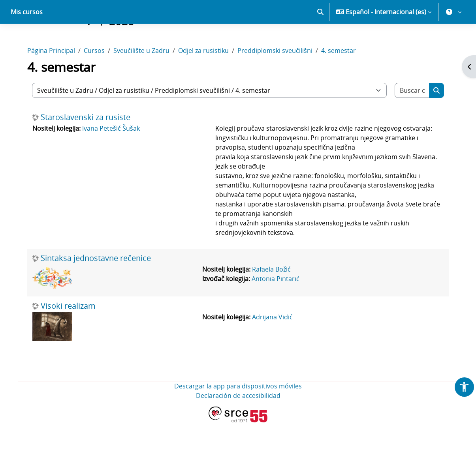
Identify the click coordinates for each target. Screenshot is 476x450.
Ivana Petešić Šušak (112, 156)
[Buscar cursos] (412, 118)
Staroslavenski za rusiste (86, 145)
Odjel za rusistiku (204, 78)
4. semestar (339, 78)
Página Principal (52, 78)
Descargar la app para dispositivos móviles (238, 414)
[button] (320, 39)
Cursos (95, 78)
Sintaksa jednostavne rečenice (97, 286)
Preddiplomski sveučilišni (276, 78)
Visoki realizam (69, 334)
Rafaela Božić (272, 297)
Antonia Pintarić (276, 306)
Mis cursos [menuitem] (27, 39)
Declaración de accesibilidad (238, 423)
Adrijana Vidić (273, 345)
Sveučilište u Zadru (142, 78)
